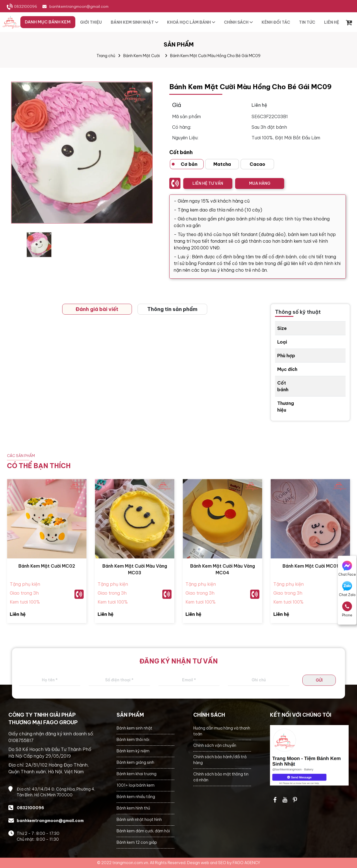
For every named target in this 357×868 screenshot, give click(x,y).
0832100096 (26, 6)
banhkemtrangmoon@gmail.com (79, 6)
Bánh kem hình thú (133, 808)
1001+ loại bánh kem (136, 785)
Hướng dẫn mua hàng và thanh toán (222, 731)
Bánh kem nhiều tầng (136, 797)
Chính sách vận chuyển (215, 745)
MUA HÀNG (260, 183)
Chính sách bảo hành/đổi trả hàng (220, 760)
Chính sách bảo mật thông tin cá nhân (221, 777)
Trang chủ (106, 56)
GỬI (319, 680)
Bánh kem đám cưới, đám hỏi (143, 831)
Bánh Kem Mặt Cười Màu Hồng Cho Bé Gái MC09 (215, 56)
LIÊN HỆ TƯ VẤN (208, 183)
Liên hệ (18, 614)
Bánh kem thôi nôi (133, 740)
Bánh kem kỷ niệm (133, 751)
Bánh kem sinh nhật (134, 728)
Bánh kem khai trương (137, 774)
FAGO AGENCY (246, 863)
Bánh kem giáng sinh (135, 762)
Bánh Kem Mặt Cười (142, 56)
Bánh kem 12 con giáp (137, 842)
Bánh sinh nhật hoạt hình (139, 820)
